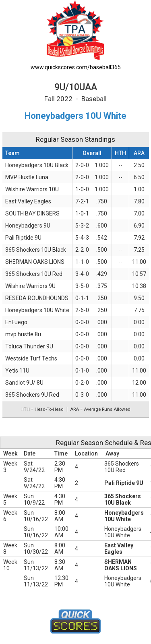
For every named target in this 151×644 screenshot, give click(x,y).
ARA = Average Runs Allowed (100, 409)
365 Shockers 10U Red (34, 274)
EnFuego (16, 322)
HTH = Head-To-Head (42, 409)
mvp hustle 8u (23, 334)
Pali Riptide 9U (23, 238)
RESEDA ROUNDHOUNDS (37, 298)
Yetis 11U (17, 371)
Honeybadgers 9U (28, 226)
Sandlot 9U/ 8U (24, 383)
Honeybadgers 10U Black (37, 165)
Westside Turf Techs (31, 358)
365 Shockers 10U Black (36, 250)
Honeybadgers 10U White (37, 310)
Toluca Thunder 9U (29, 346)
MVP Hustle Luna (27, 177)
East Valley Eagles (28, 201)
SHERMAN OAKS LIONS (35, 262)
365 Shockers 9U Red (32, 395)
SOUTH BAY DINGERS (32, 213)
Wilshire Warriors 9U (30, 286)
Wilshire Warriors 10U (32, 189)
